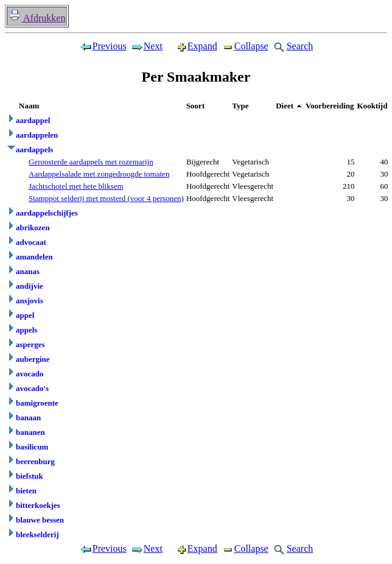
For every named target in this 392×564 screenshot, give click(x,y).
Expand (192, 46)
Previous (103, 46)
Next (146, 46)
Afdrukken (37, 18)
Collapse (245, 46)
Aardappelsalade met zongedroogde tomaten (99, 174)
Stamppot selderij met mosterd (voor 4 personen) (106, 198)
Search (293, 46)
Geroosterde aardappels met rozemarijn (91, 162)
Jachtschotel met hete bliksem (76, 186)
